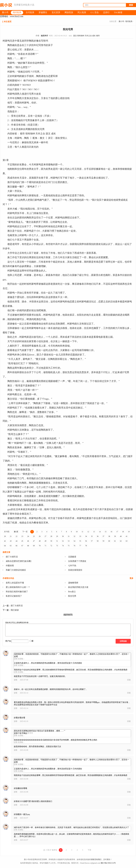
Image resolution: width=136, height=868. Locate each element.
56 (86, 541)
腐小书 (121, 21)
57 (92, 541)
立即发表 (123, 641)
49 (45, 541)
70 (40, 546)
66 (16, 546)
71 (45, 546)
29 (57, 536)
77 (80, 546)
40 (121, 536)
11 (82, 532)
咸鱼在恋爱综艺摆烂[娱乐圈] (19, 561)
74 (63, 546)
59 (103, 541)
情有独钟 (81, 36)
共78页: (7, 532)
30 (63, 536)
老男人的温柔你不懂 (15, 583)
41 (127, 536)
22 (16, 536)
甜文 (75, 36)
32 (74, 536)
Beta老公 (72, 592)
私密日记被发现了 (14, 596)
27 (45, 536)
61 (115, 541)
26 (40, 536)
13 (94, 532)
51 (57, 541)
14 (100, 532)
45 (22, 541)
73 (57, 546)
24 (28, 536)
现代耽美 (129, 21)
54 (74, 541)
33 (80, 536)
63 (127, 541)
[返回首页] (68, 615)
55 (80, 541)
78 (86, 546)
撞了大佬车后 (12, 557)
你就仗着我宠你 (75, 570)
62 (121, 541)
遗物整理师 (73, 583)
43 (11, 541)
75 (69, 546)
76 (74, 546)
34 (86, 536)
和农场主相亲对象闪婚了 (17, 592)
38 (109, 536)
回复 (129, 680)
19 (129, 532)
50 (51, 541)
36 (98, 536)
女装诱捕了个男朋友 (77, 561)
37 (103, 536)
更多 (131, 578)
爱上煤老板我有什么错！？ (18, 587)
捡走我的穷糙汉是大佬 (78, 587)
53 (69, 541)
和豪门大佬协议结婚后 (16, 570)
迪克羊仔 (44, 36)
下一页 (25, 532)
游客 (16, 680)
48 (40, 541)
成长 (94, 36)
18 (123, 532)
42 (5, 541)
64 (5, 546)
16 (111, 532)
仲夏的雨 (10, 566)
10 (77, 532)
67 (22, 546)
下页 (89, 850)
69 (34, 546)
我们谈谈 (15, 610)
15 (106, 532)
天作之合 (88, 36)
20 (5, 536)
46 (28, 541)
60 (109, 541)
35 (92, 536)
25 (34, 536)
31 (69, 536)
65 (11, 546)
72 (51, 546)
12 (88, 532)
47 (34, 541)
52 (63, 541)
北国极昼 (72, 557)
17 (117, 532)
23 (22, 536)
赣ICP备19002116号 (108, 863)
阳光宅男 (72, 596)
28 (51, 536)
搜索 (131, 5)
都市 (98, 36)
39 (115, 536)
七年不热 (72, 566)
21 (11, 536)
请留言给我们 (96, 859)
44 (16, 541)
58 (98, 541)
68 (28, 546)
